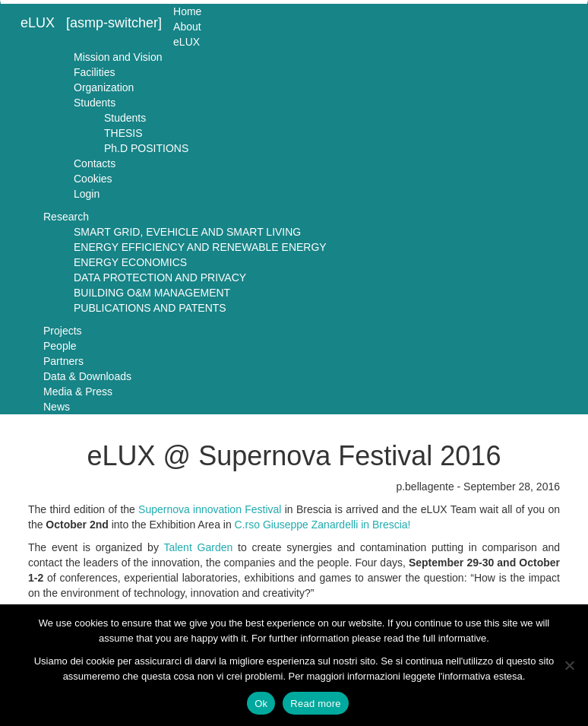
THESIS (123, 133)
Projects (63, 331)
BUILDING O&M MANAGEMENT (152, 293)
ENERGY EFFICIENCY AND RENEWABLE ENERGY (200, 247)
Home (187, 11)
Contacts (95, 163)
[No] (569, 665)
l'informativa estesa (481, 676)
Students (95, 103)
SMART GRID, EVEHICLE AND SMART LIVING (187, 232)
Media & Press (78, 392)
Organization (104, 87)
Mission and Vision (118, 57)
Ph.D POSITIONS (146, 148)
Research (66, 217)
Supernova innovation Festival (210, 509)
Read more (316, 704)
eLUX (38, 23)
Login (87, 194)
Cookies (93, 179)
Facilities (94, 72)
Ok (261, 704)
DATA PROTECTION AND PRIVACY (160, 277)
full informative (454, 638)
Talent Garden (198, 547)
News (57, 407)
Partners (63, 361)
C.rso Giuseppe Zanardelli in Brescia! (323, 525)
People (60, 346)
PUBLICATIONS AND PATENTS (150, 308)
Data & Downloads (87, 376)
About (187, 27)
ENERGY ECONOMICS (130, 262)
